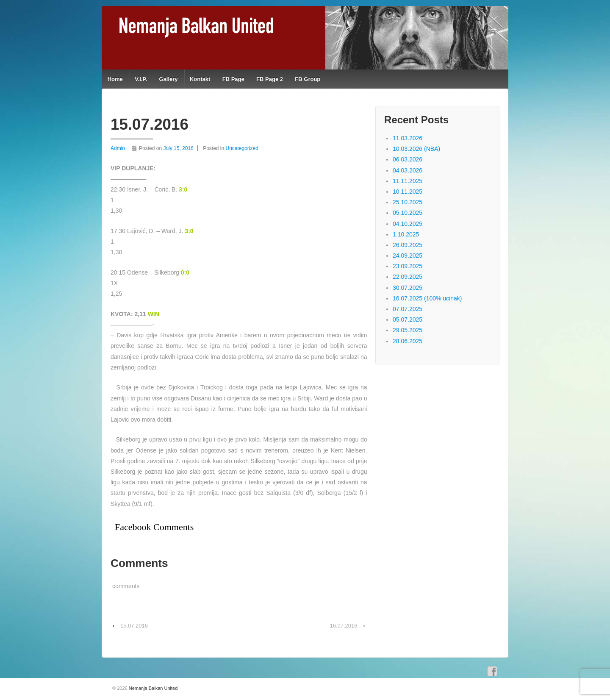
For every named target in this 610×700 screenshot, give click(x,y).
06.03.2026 (408, 159)
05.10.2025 (408, 213)
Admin (118, 148)
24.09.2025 (408, 256)
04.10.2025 (408, 224)
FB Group (308, 79)
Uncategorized (242, 148)
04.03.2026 (408, 170)
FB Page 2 (270, 79)
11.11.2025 (408, 181)
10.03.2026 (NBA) (416, 149)
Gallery (168, 79)
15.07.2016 (134, 626)
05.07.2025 (408, 319)
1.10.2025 (406, 234)
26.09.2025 (408, 245)
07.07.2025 (408, 309)
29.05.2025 (408, 330)
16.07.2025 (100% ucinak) (427, 298)
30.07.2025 (408, 288)
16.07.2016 (343, 626)
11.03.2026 (408, 138)
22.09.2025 (408, 277)
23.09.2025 (408, 266)
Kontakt (200, 79)
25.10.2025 (408, 202)
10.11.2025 (408, 192)
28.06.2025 (408, 341)
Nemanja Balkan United (153, 688)
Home (115, 79)
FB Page (233, 79)
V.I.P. (141, 79)
